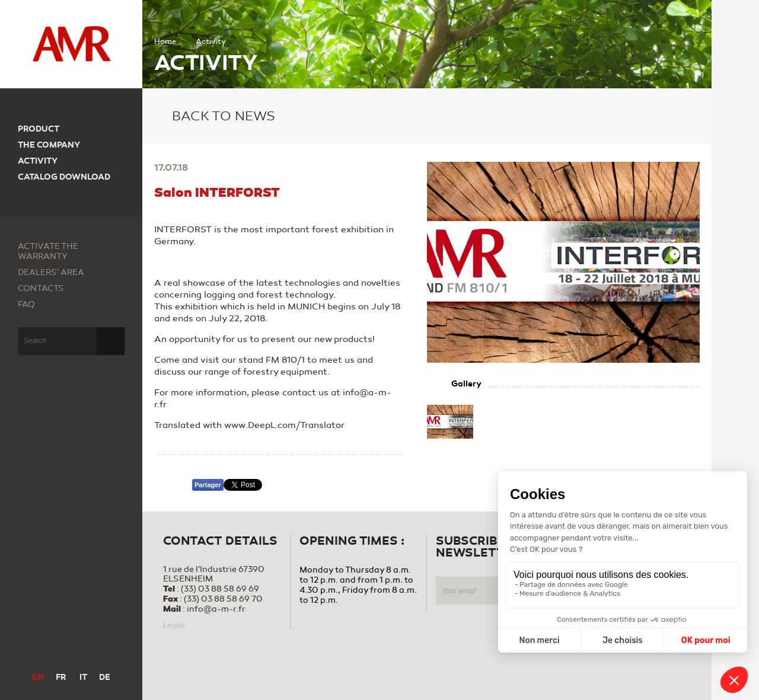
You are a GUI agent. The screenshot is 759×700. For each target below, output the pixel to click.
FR (61, 677)
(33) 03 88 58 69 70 (223, 599)
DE (105, 677)
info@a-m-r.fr (216, 609)
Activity (38, 161)
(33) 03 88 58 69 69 (220, 589)
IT (83, 677)
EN (38, 677)
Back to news (215, 116)
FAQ (26, 304)
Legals (174, 625)
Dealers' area (51, 272)
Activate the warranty (48, 251)
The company (49, 145)
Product (39, 129)
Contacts (41, 288)
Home (165, 41)
